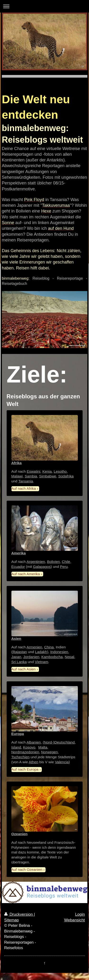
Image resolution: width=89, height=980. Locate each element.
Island (16, 747)
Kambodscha (52, 657)
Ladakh (41, 652)
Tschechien (21, 757)
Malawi (17, 476)
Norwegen (49, 752)
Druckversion (19, 914)
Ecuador (18, 567)
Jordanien (31, 657)
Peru (64, 567)
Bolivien (53, 562)
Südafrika (66, 476)
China (49, 647)
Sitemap (12, 920)
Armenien (34, 647)
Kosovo (29, 747)
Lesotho (60, 471)
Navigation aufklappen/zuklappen (44, 6)
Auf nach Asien (24, 669)
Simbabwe (48, 476)
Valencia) (62, 762)
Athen (33, 762)
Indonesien (59, 652)
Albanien (34, 742)
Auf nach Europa (25, 769)
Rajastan (20, 652)
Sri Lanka (19, 662)
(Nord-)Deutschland (59, 742)
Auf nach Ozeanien (27, 869)
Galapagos (42, 567)
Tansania (26, 481)
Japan (16, 657)
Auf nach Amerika (26, 574)
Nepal (70, 657)
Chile (66, 562)
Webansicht (74, 920)
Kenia (47, 471)
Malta (43, 747)
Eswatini (34, 471)
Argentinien (36, 562)
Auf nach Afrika (24, 488)
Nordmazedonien (25, 752)
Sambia (31, 476)
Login (80, 914)
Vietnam (42, 662)
